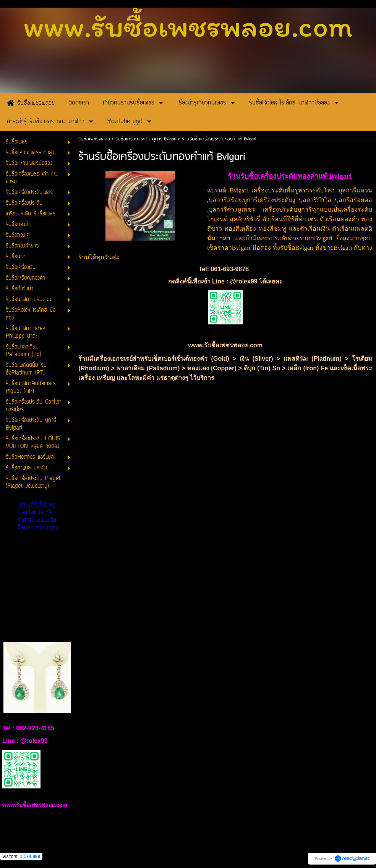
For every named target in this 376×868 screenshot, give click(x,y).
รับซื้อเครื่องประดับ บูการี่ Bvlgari (147, 139)
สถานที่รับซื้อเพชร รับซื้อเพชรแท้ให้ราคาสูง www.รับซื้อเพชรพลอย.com (37, 517)
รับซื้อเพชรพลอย (94, 139)
